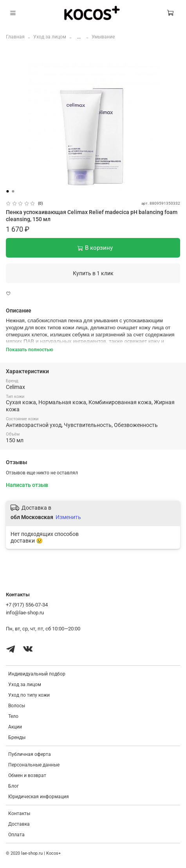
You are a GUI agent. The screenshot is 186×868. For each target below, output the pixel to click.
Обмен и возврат (27, 775)
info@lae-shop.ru (25, 613)
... (79, 37)
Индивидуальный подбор (37, 674)
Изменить (68, 517)
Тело (13, 716)
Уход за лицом (50, 37)
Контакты (19, 814)
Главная (15, 37)
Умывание (103, 37)
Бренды (17, 737)
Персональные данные (34, 765)
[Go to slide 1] (7, 191)
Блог (14, 786)
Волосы (17, 706)
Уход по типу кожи (29, 695)
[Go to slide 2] (13, 191)
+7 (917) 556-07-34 (27, 605)
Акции (15, 727)
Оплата (16, 835)
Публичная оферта (30, 754)
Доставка (19, 824)
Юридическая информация (39, 797)
